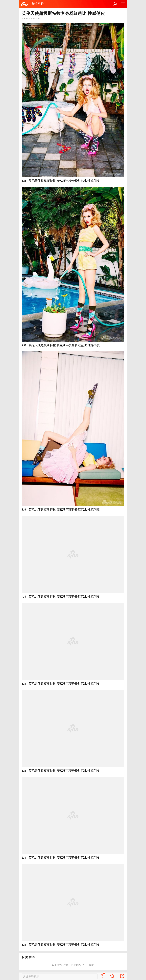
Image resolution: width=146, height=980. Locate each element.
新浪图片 (38, 4)
